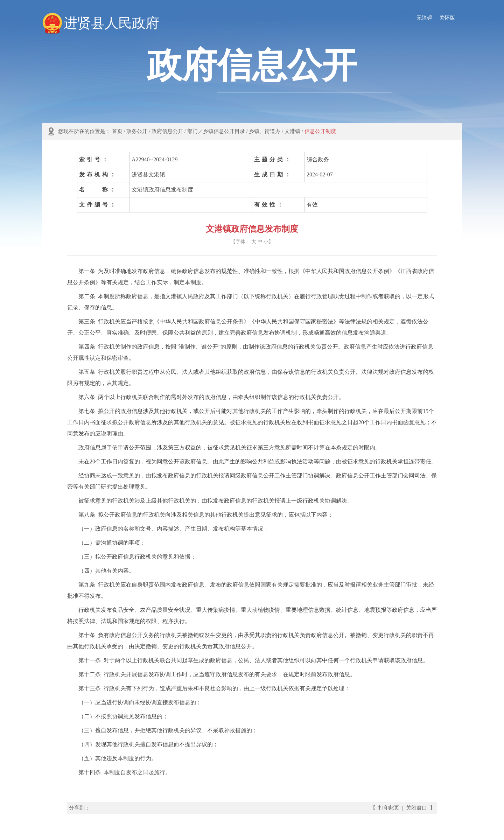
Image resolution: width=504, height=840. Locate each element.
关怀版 (447, 18)
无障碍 (424, 18)
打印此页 (389, 808)
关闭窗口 (416, 808)
